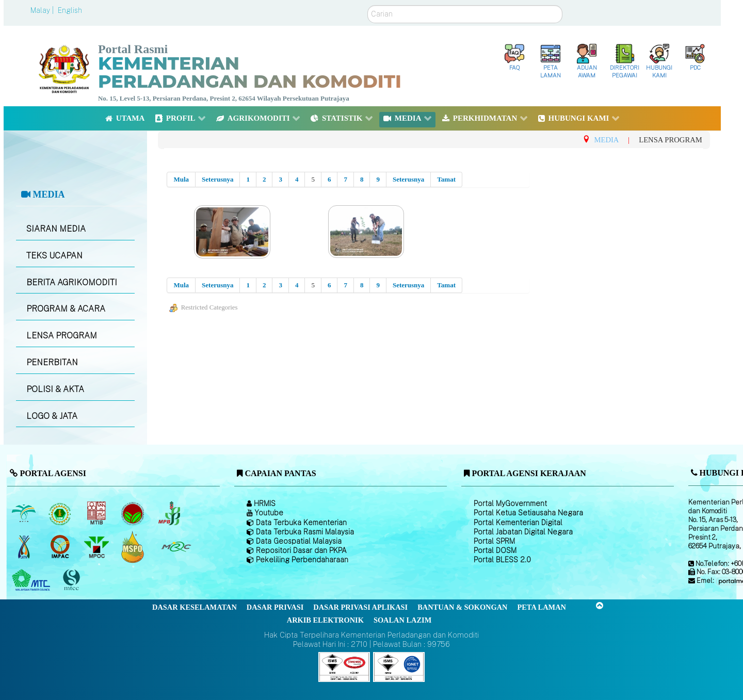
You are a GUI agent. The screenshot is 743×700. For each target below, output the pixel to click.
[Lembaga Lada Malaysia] (170, 513)
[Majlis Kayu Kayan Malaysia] (32, 580)
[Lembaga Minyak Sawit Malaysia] (25, 513)
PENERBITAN (52, 362)
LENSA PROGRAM (62, 336)
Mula (181, 179)
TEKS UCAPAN (54, 256)
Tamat (446, 179)
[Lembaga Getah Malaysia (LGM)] (61, 513)
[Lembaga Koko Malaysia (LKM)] (134, 513)
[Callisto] (344, 666)
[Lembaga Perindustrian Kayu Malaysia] (97, 513)
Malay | (43, 10)
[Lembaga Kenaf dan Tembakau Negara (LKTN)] (25, 547)
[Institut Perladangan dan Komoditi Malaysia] (61, 547)
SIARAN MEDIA (56, 229)
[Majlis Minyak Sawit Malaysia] (97, 547)
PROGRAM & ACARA (66, 309)
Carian (368, 5)
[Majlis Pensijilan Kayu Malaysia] (73, 581)
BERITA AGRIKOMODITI (72, 282)
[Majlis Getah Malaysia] (176, 547)
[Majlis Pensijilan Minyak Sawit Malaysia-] (134, 547)
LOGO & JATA (52, 416)
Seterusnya (217, 179)
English (70, 10)
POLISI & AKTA (55, 389)
